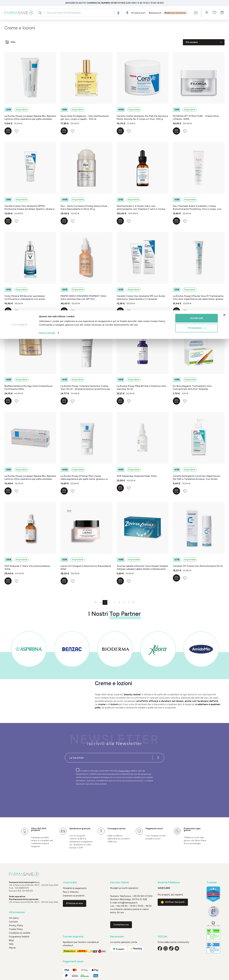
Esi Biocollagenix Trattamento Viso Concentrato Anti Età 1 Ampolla (192, 387)
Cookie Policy (16, 929)
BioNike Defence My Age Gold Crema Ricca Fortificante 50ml (28, 387)
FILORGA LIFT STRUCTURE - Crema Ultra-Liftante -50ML (196, 117)
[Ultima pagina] (134, 602)
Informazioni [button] (17, 912)
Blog (11, 940)
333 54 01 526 (139, 899)
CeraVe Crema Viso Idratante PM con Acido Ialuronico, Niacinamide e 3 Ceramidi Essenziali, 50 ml (141, 298)
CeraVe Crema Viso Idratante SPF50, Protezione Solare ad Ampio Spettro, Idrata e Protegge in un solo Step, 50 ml (29, 208)
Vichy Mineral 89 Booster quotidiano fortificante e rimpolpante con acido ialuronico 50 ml (25, 298)
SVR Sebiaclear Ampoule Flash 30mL (137, 476)
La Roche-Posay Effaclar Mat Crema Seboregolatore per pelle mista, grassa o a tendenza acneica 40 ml (84, 478)
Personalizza (197, 18)
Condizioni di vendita (20, 933)
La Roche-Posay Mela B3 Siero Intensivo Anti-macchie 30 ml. (142, 387)
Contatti (13, 922)
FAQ (11, 944)
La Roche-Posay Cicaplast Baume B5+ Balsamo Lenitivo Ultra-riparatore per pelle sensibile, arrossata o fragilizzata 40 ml (30, 118)
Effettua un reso (75, 903)
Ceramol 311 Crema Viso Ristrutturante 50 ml (198, 566)
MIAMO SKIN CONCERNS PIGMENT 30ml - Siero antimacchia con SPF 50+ (84, 297)
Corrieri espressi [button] (73, 937)
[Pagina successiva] (129, 602)
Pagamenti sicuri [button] (73, 961)
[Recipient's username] (109, 758)
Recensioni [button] (117, 937)
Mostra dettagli (47, 23)
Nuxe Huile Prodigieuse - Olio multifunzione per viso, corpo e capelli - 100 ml (85, 117)
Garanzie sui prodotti (74, 896)
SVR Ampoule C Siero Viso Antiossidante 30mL (27, 567)
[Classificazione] (204, 42)
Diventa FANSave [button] (169, 882)
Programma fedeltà (19, 937)
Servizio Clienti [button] (119, 882)
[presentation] (106, 796)
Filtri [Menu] (10, 42)
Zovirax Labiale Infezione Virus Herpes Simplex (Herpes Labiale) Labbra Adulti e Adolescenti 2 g (142, 568)
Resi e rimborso (71, 892)
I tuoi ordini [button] (70, 882)
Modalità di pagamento (75, 888)
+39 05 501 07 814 (142, 896)
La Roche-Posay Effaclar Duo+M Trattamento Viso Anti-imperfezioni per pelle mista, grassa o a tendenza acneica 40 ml (198, 298)
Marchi (12, 948)
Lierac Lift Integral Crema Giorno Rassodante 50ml (86, 567)
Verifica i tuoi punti (175, 902)
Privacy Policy (125, 771)
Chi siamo (14, 918)
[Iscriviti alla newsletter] (158, 758)
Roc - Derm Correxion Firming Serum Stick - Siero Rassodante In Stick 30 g (85, 207)
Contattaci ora (121, 925)
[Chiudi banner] (224, 5)
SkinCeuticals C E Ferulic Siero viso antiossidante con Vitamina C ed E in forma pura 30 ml (141, 208)
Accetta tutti (197, 8)
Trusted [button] (212, 882)
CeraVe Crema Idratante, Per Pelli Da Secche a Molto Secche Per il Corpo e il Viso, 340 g (142, 117)
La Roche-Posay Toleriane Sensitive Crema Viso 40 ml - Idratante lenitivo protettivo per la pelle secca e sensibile (85, 388)
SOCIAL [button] (163, 937)
